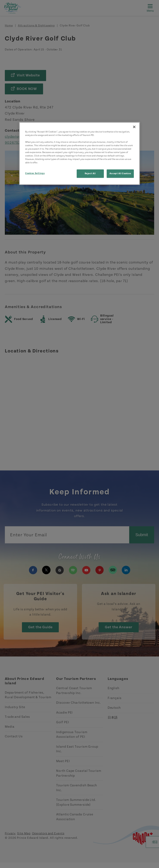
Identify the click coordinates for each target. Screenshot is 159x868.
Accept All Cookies (120, 174)
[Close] (134, 127)
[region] (79, 154)
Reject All (90, 174)
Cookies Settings (35, 173)
